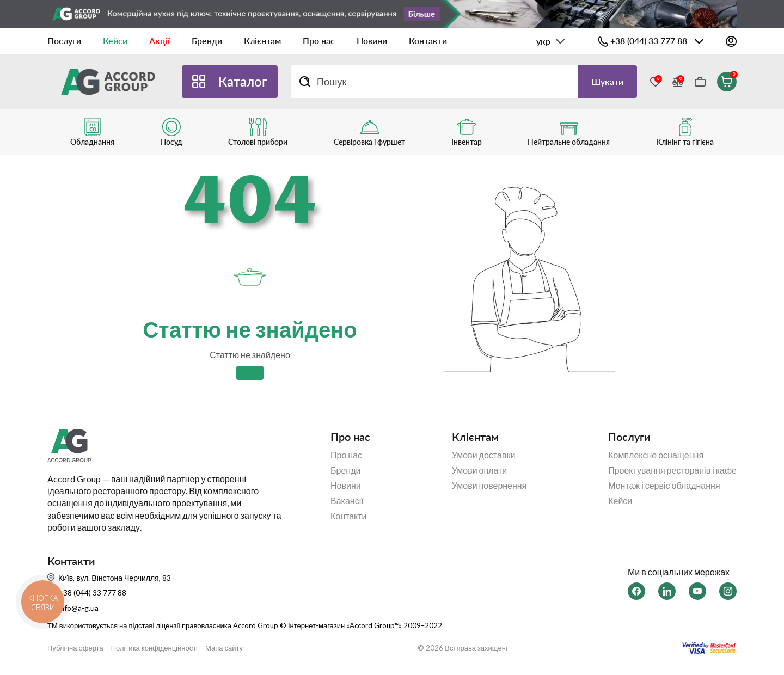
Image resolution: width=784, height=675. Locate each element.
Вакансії (347, 501)
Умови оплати (480, 470)
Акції (160, 41)
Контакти (428, 41)
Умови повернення (489, 486)
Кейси (115, 41)
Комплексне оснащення (656, 455)
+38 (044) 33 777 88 (649, 41)
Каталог (243, 81)
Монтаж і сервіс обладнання (664, 486)
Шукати (607, 81)
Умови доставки (484, 455)
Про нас (319, 41)
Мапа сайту (224, 648)
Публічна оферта (75, 648)
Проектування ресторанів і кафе (672, 470)
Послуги (64, 41)
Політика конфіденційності (154, 648)
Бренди (207, 41)
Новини (372, 41)
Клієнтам (262, 41)
